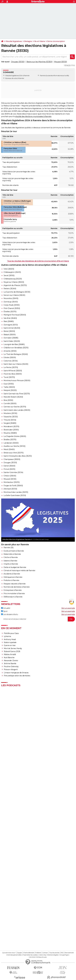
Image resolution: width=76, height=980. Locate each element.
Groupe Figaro (64, 955)
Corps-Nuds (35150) (12, 305)
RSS (62, 953)
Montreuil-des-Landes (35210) (16, 492)
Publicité (38, 953)
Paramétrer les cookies (30, 955)
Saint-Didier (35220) (12, 341)
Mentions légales (53, 955)
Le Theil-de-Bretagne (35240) (16, 354)
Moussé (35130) (60, 62)
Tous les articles (54, 953)
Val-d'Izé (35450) (10, 318)
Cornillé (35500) (10, 403)
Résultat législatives (14, 41)
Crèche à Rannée (11, 557)
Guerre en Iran (10, 645)
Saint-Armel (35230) (12, 328)
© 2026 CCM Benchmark (38, 957)
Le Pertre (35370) (11, 367)
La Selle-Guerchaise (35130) (15, 495)
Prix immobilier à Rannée (14, 594)
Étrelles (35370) (10, 312)
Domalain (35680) (11, 338)
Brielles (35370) (10, 440)
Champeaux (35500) (12, 459)
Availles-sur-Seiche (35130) (14, 446)
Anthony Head (10, 639)
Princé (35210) (9, 469)
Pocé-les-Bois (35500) (13, 374)
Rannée (43, 76)
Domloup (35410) (11, 302)
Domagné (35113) (11, 325)
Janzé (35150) (9, 275)
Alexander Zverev (11, 661)
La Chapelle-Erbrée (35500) (15, 436)
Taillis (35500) (9, 387)
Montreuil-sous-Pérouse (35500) (17, 380)
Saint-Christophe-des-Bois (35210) (18, 456)
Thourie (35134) (10, 420)
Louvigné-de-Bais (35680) (14, 344)
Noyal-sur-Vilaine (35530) (14, 282)
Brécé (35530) (9, 331)
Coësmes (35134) (11, 361)
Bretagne (28, 41)
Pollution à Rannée (11, 580)
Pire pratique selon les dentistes (17, 676)
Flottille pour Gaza (11, 633)
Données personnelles (14, 955)
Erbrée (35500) (10, 357)
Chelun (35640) (10, 476)
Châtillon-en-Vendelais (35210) (16, 348)
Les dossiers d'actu (10, 614)
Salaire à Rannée (10, 561)
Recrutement (69, 953)
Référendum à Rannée (13, 597)
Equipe (19, 953)
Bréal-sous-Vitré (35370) (13, 453)
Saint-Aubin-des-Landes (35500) (17, 410)
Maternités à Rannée (12, 554)
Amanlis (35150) (10, 351)
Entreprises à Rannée (13, 590)
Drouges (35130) (18, 62)
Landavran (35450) (11, 443)
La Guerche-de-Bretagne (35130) (17, 292)
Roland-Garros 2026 (12, 651)
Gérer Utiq (42, 955)
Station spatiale (10, 642)
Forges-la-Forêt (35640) (13, 486)
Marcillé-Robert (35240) (13, 397)
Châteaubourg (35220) (13, 279)
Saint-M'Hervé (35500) (13, 371)
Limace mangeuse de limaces (16, 673)
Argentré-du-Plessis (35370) (15, 285)
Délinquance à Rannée (13, 577)
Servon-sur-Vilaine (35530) (14, 295)
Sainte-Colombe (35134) (13, 472)
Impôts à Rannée (11, 564)
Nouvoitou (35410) (11, 298)
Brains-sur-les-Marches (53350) (39, 62)
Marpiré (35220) (10, 390)
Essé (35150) (9, 384)
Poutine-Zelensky (11, 667)
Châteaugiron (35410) (12, 272)
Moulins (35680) (10, 433)
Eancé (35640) (9, 466)
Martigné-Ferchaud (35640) (15, 315)
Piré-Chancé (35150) (12, 308)
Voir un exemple (68, 608)
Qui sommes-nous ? (9, 953)
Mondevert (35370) (11, 426)
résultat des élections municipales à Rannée (33, 116)
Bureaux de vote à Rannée (15, 78)
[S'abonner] (38, 619)
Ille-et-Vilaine (40, 41)
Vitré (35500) (9, 269)
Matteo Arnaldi (10, 654)
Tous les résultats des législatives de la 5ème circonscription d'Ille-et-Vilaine (38, 261)
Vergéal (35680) (10, 423)
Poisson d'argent (11, 670)
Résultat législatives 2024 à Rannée (17, 76)
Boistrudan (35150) (11, 430)
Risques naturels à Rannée (15, 584)
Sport (4, 611)
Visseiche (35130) (11, 417)
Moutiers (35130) (10, 413)
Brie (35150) (8, 400)
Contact (45, 953)
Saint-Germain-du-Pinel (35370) (17, 394)
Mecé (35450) (9, 449)
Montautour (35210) (12, 482)
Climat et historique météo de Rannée (19, 571)
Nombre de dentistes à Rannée (17, 587)
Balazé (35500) (10, 335)
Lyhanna (7, 636)
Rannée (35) (9, 548)
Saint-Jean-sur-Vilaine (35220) (16, 364)
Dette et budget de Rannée (15, 567)
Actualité (6, 608)
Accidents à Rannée (12, 574)
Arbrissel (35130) (10, 489)
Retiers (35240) (10, 289)
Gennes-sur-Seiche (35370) (15, 407)
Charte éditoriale (29, 953)
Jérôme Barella (10, 664)
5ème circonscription (56, 41)
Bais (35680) (9, 321)
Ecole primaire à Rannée (14, 551)
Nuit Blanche (9, 658)
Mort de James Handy (13, 648)
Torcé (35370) (9, 377)
